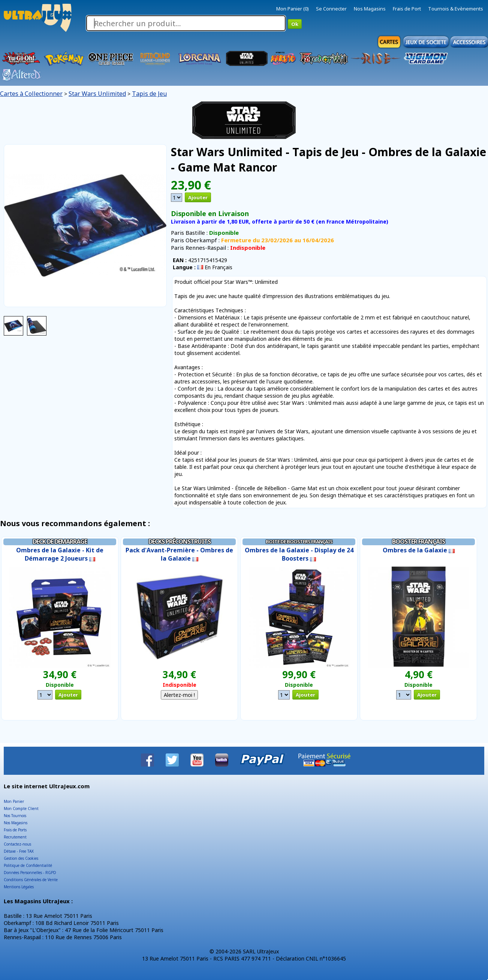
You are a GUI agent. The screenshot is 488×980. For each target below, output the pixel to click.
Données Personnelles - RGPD (30, 873)
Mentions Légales (19, 887)
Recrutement (15, 837)
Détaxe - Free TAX (19, 851)
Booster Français (418, 541)
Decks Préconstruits (180, 541)
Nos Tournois (15, 816)
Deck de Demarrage (60, 541)
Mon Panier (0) (293, 9)
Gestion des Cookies (21, 858)
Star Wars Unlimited (97, 94)
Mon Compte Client (21, 808)
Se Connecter (331, 9)
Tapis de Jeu (149, 94)
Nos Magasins (370, 9)
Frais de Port (407, 9)
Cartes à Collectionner (31, 94)
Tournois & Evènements (456, 9)
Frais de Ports (15, 830)
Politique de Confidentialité (28, 865)
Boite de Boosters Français (299, 541)
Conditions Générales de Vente (31, 880)
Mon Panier (14, 801)
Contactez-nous (17, 844)
